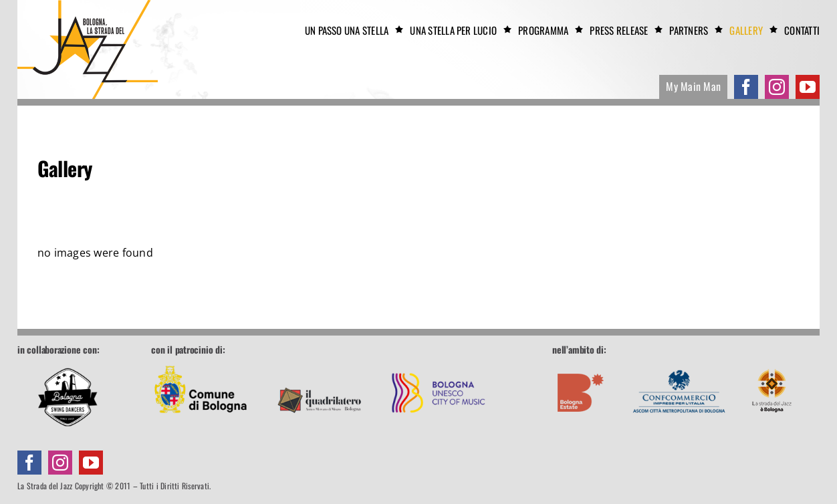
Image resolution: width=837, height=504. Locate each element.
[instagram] (777, 87)
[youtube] (808, 87)
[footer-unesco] (439, 362)
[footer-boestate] (581, 363)
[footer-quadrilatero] (320, 362)
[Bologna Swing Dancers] (68, 397)
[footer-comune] (201, 362)
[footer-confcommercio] (679, 362)
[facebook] (746, 87)
